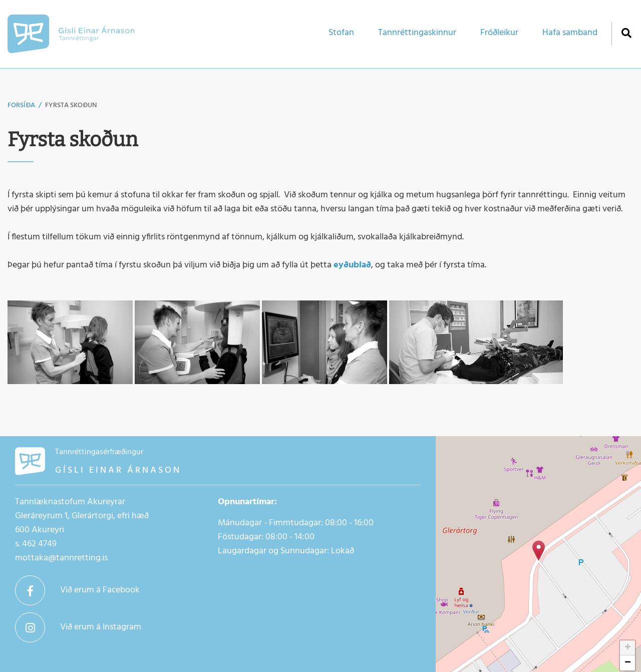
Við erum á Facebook (100, 590)
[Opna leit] (626, 33)
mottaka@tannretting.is (61, 558)
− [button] (628, 663)
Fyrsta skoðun (71, 105)
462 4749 (39, 544)
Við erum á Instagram (101, 627)
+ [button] (628, 648)
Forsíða (21, 105)
